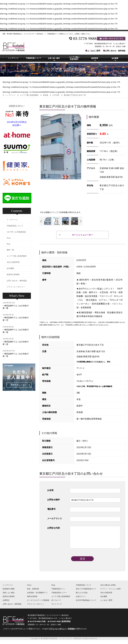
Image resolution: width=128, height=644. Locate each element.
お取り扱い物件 (54, 58)
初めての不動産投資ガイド (86, 593)
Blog (8, 244)
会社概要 (115, 58)
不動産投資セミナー (59, 596)
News (9, 238)
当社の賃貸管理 (13, 262)
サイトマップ (57, 608)
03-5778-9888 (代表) (39, 625)
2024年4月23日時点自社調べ (17, 122)
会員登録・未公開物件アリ (37, 596)
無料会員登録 (32, 600)
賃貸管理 (95, 58)
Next (80, 221)
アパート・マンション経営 (110, 593)
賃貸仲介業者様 (13, 275)
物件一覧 (10, 250)
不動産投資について (33, 58)
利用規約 (71, 633)
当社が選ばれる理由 (108, 589)
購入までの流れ (82, 596)
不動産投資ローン (58, 593)
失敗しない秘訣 (9, 596)
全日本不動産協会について (86, 604)
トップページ (13, 58)
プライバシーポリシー (16, 287)
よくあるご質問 (94, 51)
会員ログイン (81, 600)
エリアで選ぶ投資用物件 (74, 58)
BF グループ (56, 604)
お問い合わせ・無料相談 (115, 51)
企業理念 (6, 604)
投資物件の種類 (9, 593)
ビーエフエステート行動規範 (38, 604)
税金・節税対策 (33, 593)
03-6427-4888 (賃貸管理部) (60, 625)
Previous (42, 221)
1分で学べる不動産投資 (16, 232)
